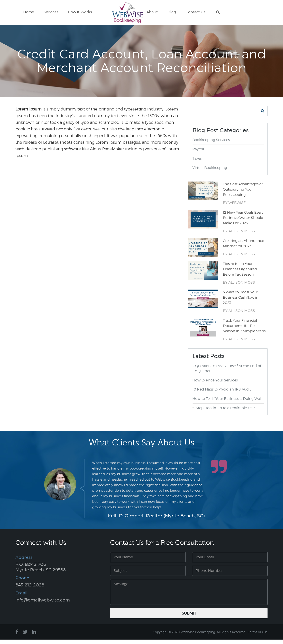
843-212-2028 (30, 589)
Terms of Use (258, 636)
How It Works (80, 13)
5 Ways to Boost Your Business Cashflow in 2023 (241, 302)
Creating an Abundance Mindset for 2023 (243, 248)
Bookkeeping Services (211, 144)
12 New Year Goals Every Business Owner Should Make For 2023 (243, 222)
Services (51, 13)
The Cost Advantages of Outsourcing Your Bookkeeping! (243, 194)
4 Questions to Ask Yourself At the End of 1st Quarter (227, 373)
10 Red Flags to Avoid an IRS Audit (222, 394)
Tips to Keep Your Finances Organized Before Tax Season (240, 274)
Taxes (197, 163)
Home (29, 13)
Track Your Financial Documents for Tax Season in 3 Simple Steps (244, 330)
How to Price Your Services (215, 385)
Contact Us (195, 13)
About (152, 13)
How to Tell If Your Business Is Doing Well (227, 403)
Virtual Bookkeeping (210, 172)
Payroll (198, 154)
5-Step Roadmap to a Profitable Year (224, 413)
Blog (172, 13)
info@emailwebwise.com (43, 604)
